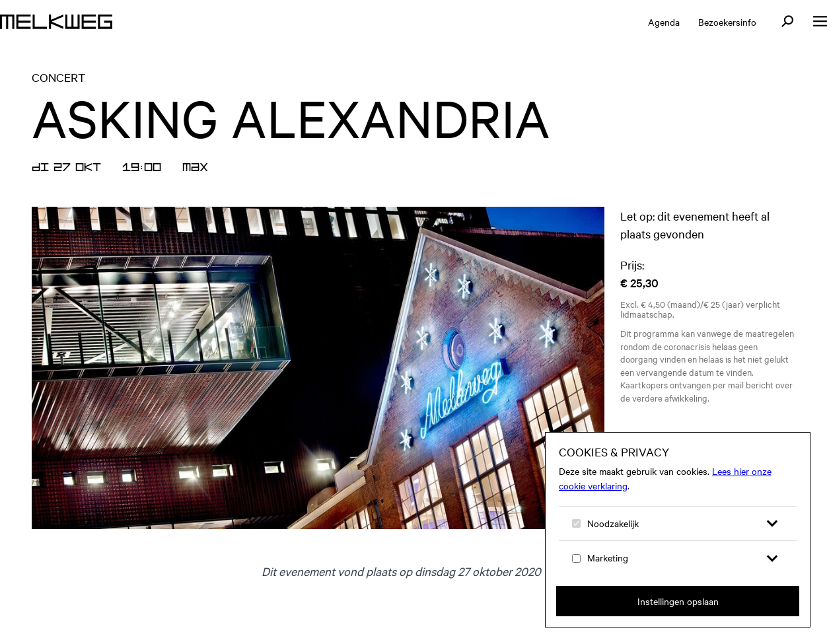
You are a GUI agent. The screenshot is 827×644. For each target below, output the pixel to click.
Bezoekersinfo (727, 22)
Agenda (664, 22)
